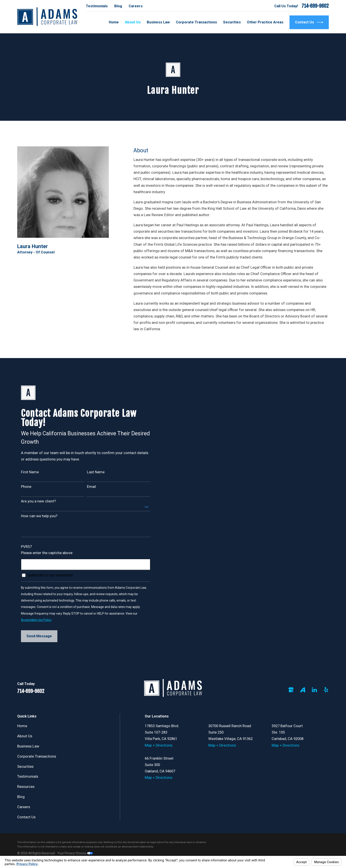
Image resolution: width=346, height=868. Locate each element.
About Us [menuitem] (133, 22)
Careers (136, 6)
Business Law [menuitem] (158, 22)
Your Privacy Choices (75, 853)
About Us (25, 736)
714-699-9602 (315, 6)
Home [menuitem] (114, 22)
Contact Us (309, 22)
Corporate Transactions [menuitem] (196, 22)
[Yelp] (326, 690)
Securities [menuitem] (232, 22)
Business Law (28, 746)
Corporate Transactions (37, 756)
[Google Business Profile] (291, 690)
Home (22, 726)
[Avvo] (303, 690)
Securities (25, 767)
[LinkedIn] (314, 690)
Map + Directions (159, 745)
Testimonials (97, 6)
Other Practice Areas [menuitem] (265, 22)
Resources (26, 787)
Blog (118, 6)
